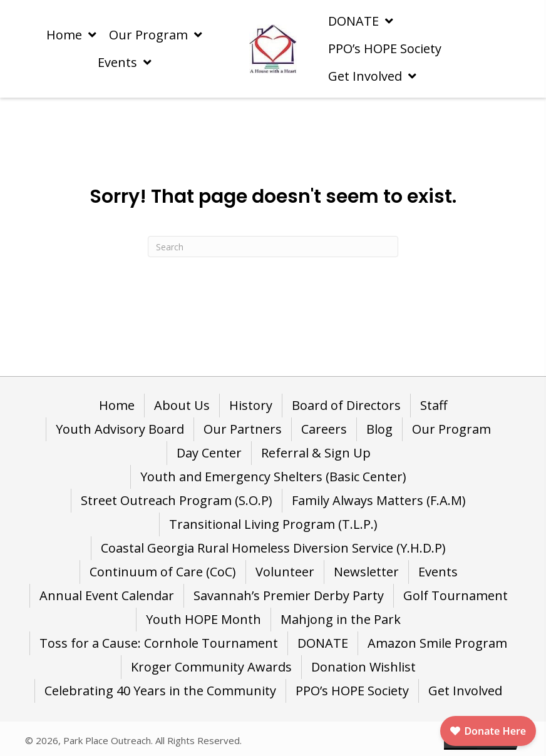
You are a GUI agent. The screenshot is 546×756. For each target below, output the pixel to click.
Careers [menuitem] (324, 429)
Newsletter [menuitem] (366, 572)
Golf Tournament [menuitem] (456, 595)
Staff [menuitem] (434, 405)
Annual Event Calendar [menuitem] (107, 595)
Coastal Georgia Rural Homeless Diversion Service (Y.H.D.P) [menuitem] (273, 548)
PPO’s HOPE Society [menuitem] (352, 691)
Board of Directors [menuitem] (346, 405)
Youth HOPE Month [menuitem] (203, 619)
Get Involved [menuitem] (465, 691)
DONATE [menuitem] (323, 643)
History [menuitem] (251, 405)
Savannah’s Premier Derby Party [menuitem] (289, 595)
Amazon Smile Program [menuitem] (437, 643)
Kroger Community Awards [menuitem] (211, 667)
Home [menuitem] (117, 405)
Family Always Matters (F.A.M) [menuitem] (379, 500)
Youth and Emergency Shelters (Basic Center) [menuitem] (273, 477)
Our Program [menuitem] (451, 429)
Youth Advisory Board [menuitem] (120, 429)
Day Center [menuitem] (209, 453)
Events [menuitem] (438, 572)
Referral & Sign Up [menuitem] (316, 453)
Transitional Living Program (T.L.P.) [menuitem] (273, 524)
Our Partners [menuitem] (243, 429)
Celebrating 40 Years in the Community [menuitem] (160, 691)
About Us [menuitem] (182, 405)
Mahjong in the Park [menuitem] (341, 619)
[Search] (273, 247)
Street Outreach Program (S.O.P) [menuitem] (177, 500)
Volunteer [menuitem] (285, 572)
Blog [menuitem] (379, 429)
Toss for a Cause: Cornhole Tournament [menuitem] (159, 643)
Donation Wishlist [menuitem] (363, 667)
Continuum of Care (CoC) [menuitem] (163, 572)
